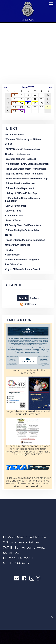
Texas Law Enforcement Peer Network (26, 169)
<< (6, 87)
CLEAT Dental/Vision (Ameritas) (23, 149)
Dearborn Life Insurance (18, 154)
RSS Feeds (30, 304)
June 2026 (28, 87)
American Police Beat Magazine (22, 260)
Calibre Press (12, 255)
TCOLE (9, 250)
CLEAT (9, 144)
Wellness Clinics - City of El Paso (23, 139)
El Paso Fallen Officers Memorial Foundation (23, 200)
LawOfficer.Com (14, 264)
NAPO (9, 235)
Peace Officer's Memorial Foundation (25, 240)
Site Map (34, 298)
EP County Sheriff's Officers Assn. (23, 225)
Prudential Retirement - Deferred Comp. (27, 179)
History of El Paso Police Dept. (22, 193)
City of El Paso (13, 211)
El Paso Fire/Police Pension (20, 183)
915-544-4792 (19, 563)
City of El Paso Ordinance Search (23, 269)
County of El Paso (15, 216)
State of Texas (13, 220)
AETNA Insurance (15, 135)
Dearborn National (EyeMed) (21, 159)
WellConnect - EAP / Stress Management (27, 164)
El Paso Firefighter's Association (23, 230)
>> (50, 87)
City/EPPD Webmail (16, 206)
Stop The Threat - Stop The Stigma (24, 174)
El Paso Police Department (20, 188)
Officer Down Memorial (18, 245)
